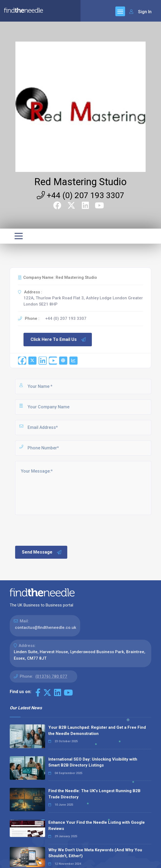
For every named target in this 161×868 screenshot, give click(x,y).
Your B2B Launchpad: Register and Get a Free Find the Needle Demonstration (97, 730)
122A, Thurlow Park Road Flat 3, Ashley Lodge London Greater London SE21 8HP (83, 301)
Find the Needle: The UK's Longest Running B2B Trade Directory (94, 794)
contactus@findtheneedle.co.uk (46, 628)
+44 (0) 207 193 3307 (81, 195)
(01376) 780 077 (51, 676)
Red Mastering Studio (81, 182)
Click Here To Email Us (58, 340)
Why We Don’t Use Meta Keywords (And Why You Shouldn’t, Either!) (95, 853)
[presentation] (55, 530)
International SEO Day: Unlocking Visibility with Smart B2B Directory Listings (93, 762)
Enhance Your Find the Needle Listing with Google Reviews (97, 825)
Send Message (42, 552)
